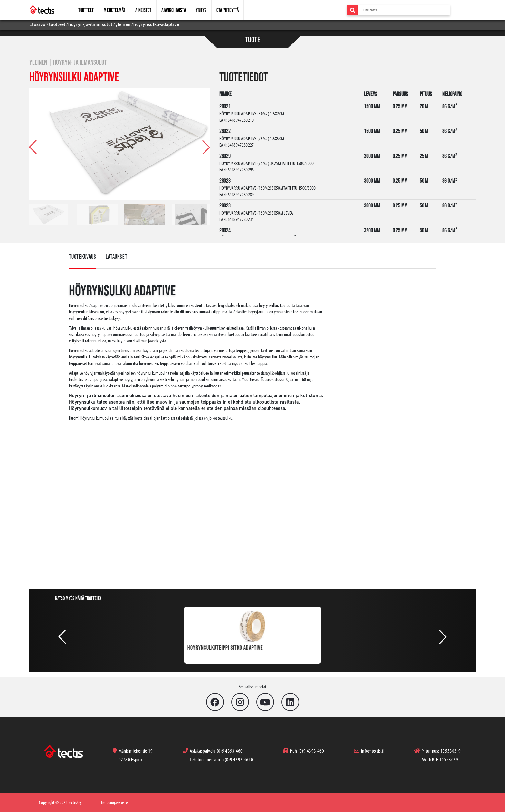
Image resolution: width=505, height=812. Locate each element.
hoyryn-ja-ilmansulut (90, 24)
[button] (206, 147)
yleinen (123, 24)
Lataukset (117, 257)
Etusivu (38, 24)
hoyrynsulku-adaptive (156, 24)
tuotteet (57, 24)
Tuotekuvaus (82, 257)
